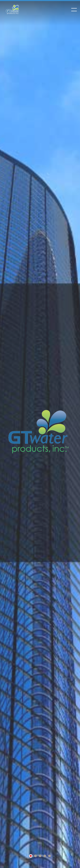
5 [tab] (49, 856)
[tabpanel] (40, 434)
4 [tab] (45, 856)
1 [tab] (31, 856)
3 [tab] (40, 856)
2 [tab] (35, 856)
